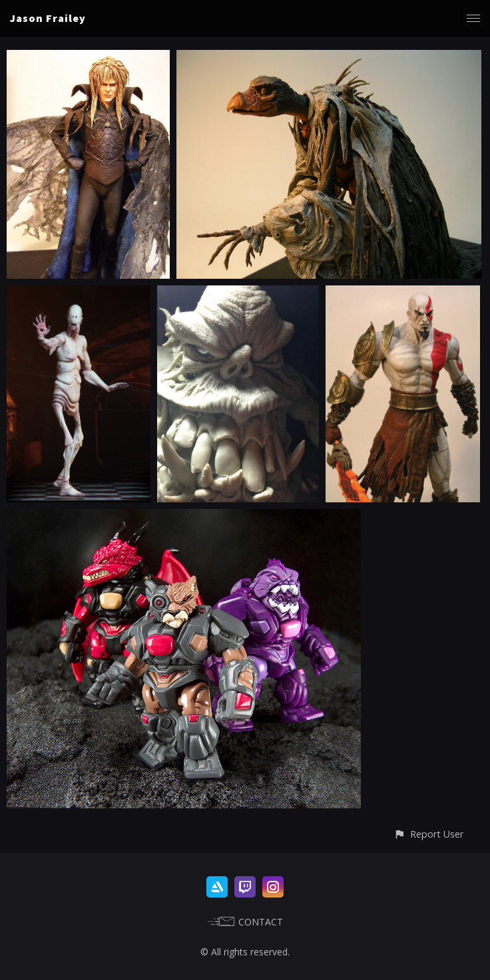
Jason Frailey (48, 18)
